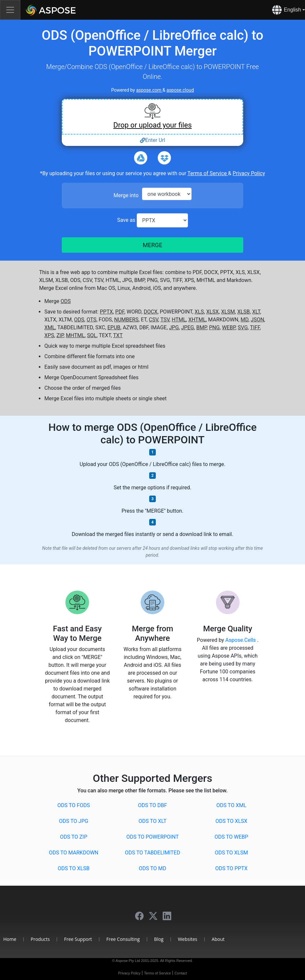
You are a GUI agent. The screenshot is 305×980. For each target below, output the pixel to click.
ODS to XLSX (231, 821)
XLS (199, 312)
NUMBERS (126, 320)
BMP (201, 327)
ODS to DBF (152, 805)
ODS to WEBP (231, 837)
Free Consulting (123, 939)
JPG (174, 327)
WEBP (229, 327)
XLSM (228, 312)
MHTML (75, 335)
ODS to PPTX (232, 868)
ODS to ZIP (74, 837)
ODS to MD (152, 868)
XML (50, 327)
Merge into (126, 195)
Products (40, 939)
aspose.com (149, 90)
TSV (165, 320)
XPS (49, 335)
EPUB (114, 327)
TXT (118, 335)
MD (245, 320)
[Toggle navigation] (10, 10)
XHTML (197, 320)
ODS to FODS (74, 805)
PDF (120, 312)
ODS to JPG (74, 821)
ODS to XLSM (231, 853)
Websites (188, 939)
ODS (66, 301)
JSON (258, 320)
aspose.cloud (180, 90)
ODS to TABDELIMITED (152, 853)
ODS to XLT (152, 821)
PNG (214, 327)
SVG (243, 327)
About (218, 939)
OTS (91, 320)
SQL (92, 335)
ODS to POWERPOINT (152, 837)
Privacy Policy (249, 173)
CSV (153, 320)
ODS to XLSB (73, 868)
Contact (181, 973)
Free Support (78, 939)
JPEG (188, 327)
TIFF (255, 327)
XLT (256, 312)
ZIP (60, 335)
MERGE (152, 245)
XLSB (244, 312)
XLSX (212, 312)
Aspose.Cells (241, 640)
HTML (179, 320)
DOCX (151, 312)
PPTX (106, 312)
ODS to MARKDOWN (74, 853)
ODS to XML (231, 805)
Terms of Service (208, 173)
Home (10, 939)
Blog (159, 939)
